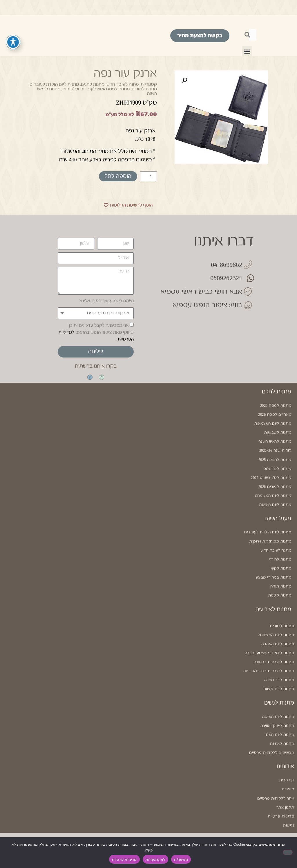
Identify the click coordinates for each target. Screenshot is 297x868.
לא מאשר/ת (155, 859)
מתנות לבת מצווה (279, 675)
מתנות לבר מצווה (279, 667)
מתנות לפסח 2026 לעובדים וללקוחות (96, 89)
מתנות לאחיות (282, 728)
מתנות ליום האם (280, 719)
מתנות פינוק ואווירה (277, 711)
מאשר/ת (181, 859)
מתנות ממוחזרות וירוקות (270, 535)
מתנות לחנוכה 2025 (275, 456)
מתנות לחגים (93, 84)
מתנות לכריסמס (277, 465)
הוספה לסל (118, 176)
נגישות (289, 806)
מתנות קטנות (280, 586)
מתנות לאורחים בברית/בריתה (269, 658)
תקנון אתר (285, 789)
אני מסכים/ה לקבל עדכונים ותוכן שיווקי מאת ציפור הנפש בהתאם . (96, 332)
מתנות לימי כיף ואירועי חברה (270, 641)
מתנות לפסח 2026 (276, 405)
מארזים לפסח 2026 (275, 414)
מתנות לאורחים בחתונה (274, 650)
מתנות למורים (144, 89)
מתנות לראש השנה (275, 439)
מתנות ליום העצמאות (273, 422)
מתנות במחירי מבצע (274, 568)
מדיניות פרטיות (281, 797)
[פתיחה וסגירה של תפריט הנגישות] (13, 42)
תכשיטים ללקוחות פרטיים (272, 736)
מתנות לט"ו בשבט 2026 (271, 473)
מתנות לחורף (280, 552)
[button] (247, 51)
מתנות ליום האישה (275, 499)
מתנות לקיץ (281, 560)
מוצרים (288, 772)
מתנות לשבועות (278, 431)
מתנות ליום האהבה (278, 632)
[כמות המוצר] (148, 176)
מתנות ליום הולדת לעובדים (54, 84)
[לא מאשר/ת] (288, 852)
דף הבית (287, 763)
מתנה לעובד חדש (123, 84)
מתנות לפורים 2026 (275, 482)
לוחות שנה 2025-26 (275, 448)
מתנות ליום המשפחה (273, 490)
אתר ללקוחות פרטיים (276, 780)
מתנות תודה (281, 577)
